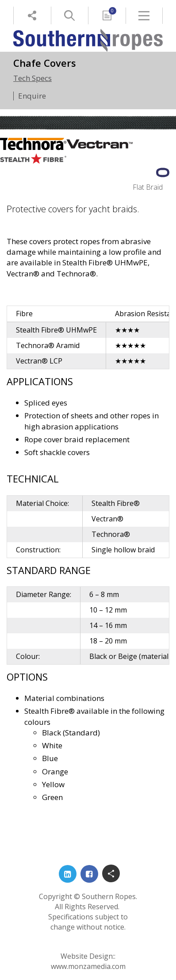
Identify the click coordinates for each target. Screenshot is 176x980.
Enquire (32, 96)
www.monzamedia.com (88, 966)
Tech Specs (33, 78)
